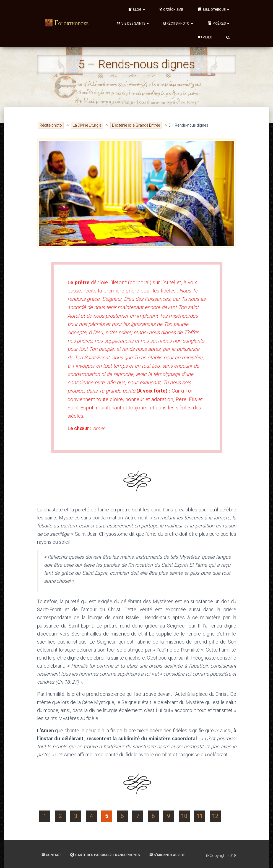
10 (184, 816)
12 (215, 816)
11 (200, 816)
